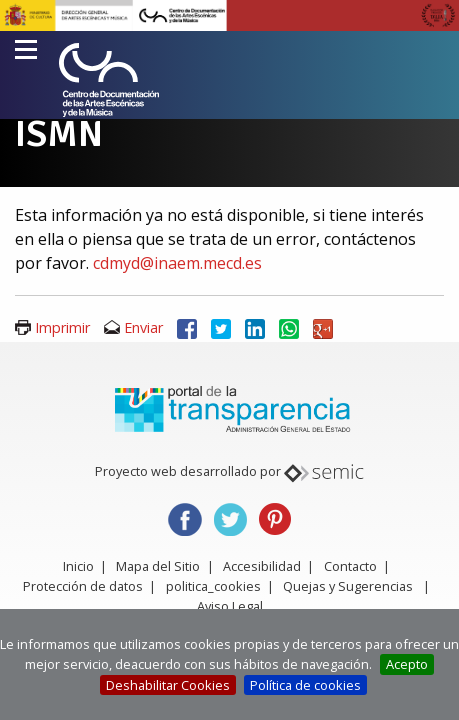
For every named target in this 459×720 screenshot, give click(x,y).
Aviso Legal (230, 606)
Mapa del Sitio (158, 566)
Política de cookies (305, 685)
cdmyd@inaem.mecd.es (177, 263)
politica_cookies (213, 586)
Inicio (78, 566)
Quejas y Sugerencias (348, 586)
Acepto (407, 664)
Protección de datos (83, 586)
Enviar (143, 327)
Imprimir (62, 327)
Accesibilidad (262, 566)
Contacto (350, 566)
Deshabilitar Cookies (168, 685)
